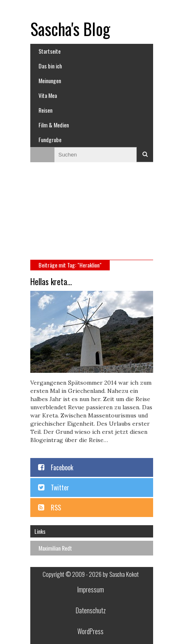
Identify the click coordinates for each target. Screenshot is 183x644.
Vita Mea (48, 95)
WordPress (90, 631)
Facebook (62, 467)
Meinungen (50, 80)
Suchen (145, 154)
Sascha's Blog (70, 29)
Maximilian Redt (55, 548)
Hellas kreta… (51, 281)
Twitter (60, 488)
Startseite (50, 51)
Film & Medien (54, 125)
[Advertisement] (92, 215)
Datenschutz (91, 610)
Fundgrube (50, 139)
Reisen (45, 110)
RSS (56, 508)
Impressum (91, 590)
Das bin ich (50, 66)
